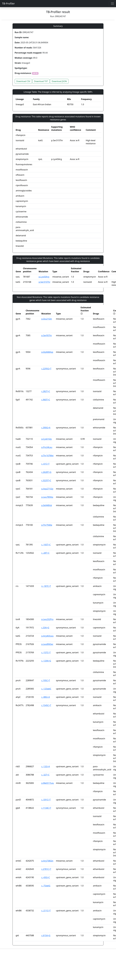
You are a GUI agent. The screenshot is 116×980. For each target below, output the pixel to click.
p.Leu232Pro (47, 619)
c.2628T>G (46, 472)
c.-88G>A (46, 697)
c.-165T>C (46, 545)
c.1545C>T (46, 705)
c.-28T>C (45, 553)
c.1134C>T (46, 808)
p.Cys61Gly (47, 439)
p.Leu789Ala (47, 497)
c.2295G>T (46, 369)
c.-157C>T (46, 652)
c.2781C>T (46, 869)
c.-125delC (46, 689)
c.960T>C (46, 400)
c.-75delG (46, 886)
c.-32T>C (45, 775)
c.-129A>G (46, 661)
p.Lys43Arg (44, 277)
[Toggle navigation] (112, 4)
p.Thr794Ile (47, 525)
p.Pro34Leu (47, 447)
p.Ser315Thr (44, 282)
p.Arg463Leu (47, 636)
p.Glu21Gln (47, 319)
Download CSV (23, 81)
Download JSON (59, 81)
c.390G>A (46, 428)
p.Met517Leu (48, 783)
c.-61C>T (45, 464)
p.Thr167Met (47, 456)
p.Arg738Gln (47, 861)
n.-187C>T (46, 586)
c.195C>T (46, 680)
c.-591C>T (46, 800)
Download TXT (41, 81)
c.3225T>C (46, 480)
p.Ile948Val (47, 505)
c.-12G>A (46, 766)
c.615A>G (46, 935)
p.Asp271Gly (47, 489)
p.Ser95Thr (47, 335)
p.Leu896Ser (47, 644)
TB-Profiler (8, 4)
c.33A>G (45, 628)
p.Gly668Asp (47, 352)
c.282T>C (46, 391)
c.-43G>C (46, 877)
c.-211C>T (46, 911)
